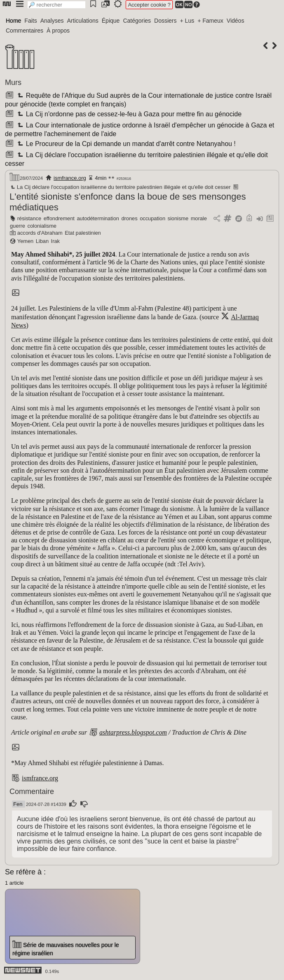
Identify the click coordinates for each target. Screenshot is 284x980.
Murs (13, 82)
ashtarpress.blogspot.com (133, 732)
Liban (42, 241)
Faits (31, 21)
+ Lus (187, 21)
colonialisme (42, 226)
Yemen (25, 241)
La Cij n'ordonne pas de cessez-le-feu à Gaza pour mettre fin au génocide (129, 114)
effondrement (59, 218)
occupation (153, 218)
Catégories (137, 21)
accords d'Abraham (40, 233)
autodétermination (98, 218)
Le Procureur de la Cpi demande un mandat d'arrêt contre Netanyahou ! (126, 144)
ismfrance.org (70, 178)
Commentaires (25, 31)
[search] (56, 5)
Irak (55, 241)
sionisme (178, 218)
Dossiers (165, 21)
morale (199, 218)
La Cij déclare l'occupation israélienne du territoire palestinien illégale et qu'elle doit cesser (120, 187)
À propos (58, 31)
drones (129, 218)
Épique (111, 21)
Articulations (83, 21)
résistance (29, 218)
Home (13, 21)
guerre (18, 226)
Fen (18, 804)
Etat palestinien (83, 233)
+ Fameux (210, 21)
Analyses (52, 21)
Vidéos (236, 21)
